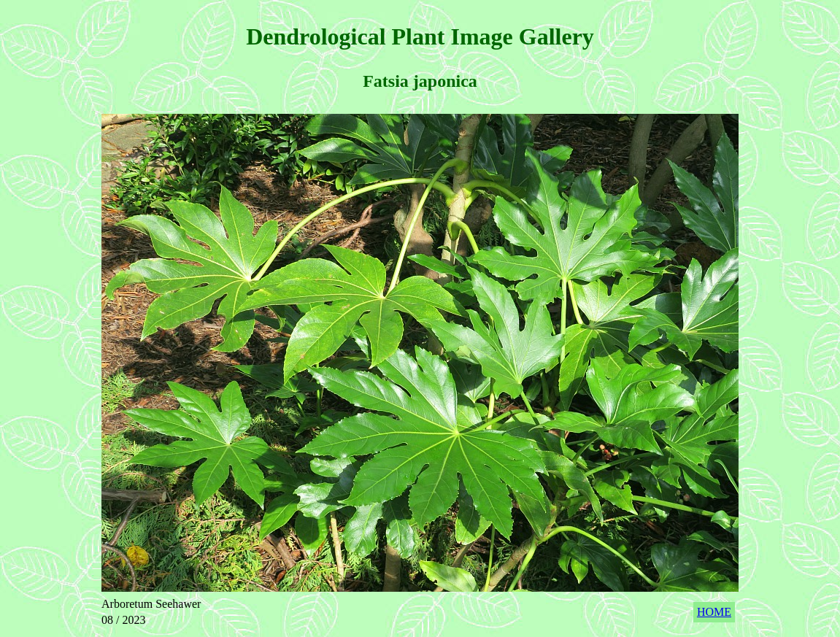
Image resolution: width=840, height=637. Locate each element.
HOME (714, 612)
